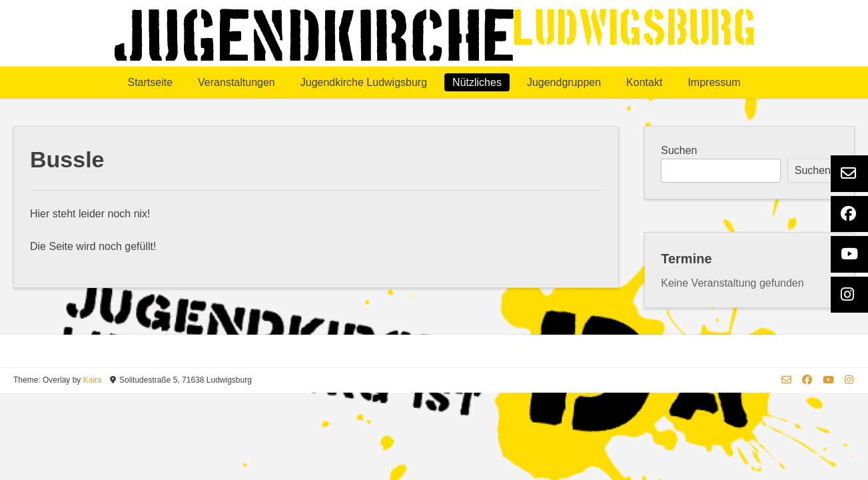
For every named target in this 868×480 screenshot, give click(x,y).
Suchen (679, 150)
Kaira (93, 380)
